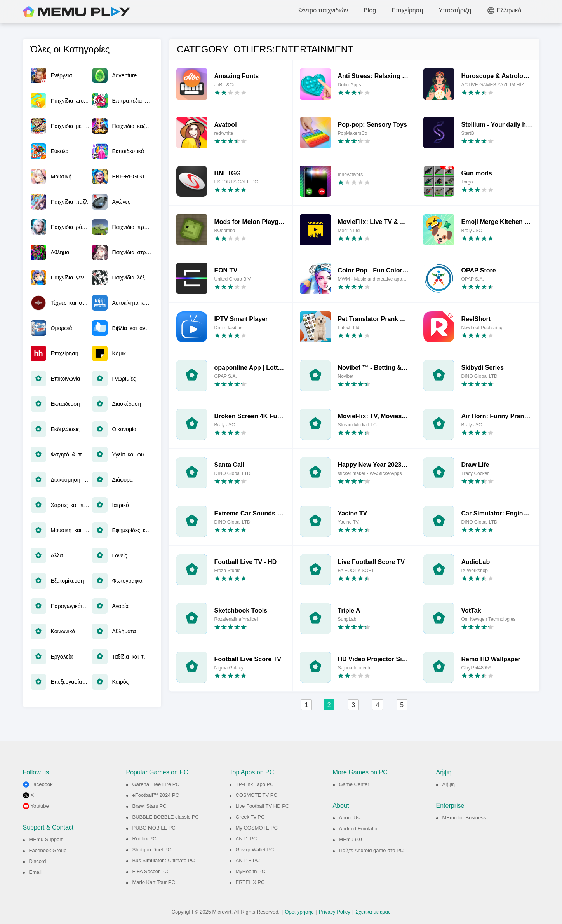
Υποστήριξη (455, 10)
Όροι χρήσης (299, 912)
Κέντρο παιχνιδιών (323, 10)
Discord (38, 861)
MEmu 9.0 (351, 839)
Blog (370, 10)
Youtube (40, 806)
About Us (349, 818)
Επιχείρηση (407, 10)
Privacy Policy (335, 912)
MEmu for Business (464, 818)
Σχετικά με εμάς (373, 912)
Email (36, 872)
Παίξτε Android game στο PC (371, 850)
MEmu (77, 12)
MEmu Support (46, 839)
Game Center (354, 784)
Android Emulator (358, 829)
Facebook (42, 784)
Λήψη (449, 784)
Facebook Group (48, 850)
